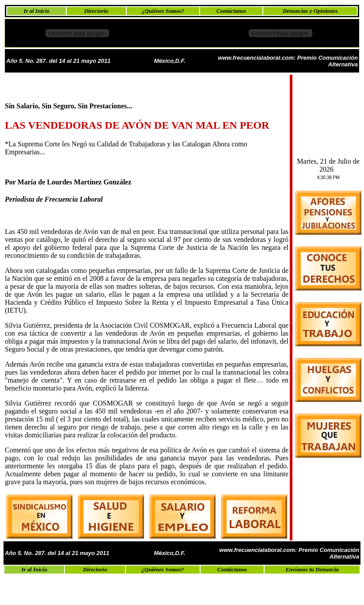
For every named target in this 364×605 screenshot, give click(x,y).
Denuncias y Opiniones (310, 11)
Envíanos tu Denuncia (312, 569)
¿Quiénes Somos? (163, 11)
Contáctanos (231, 11)
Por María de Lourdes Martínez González (68, 182)
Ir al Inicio (36, 11)
